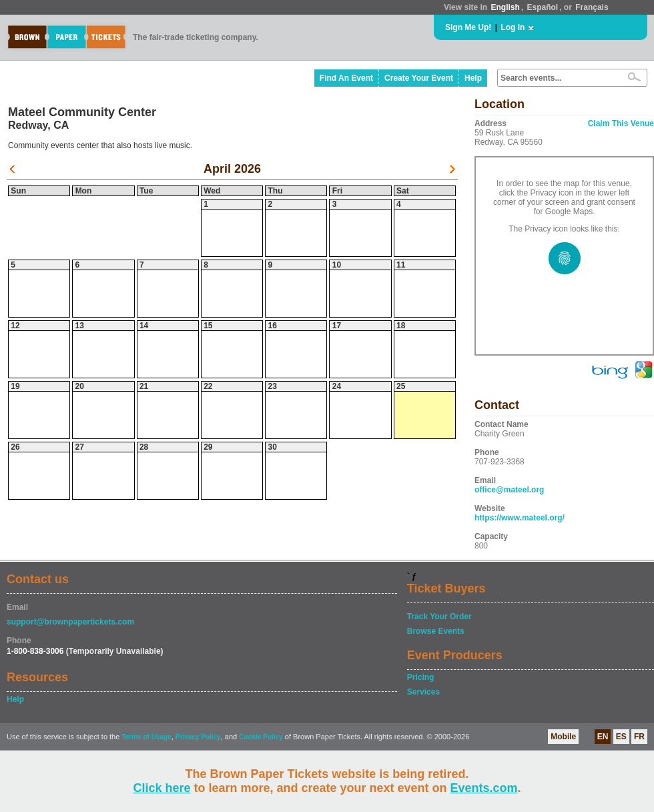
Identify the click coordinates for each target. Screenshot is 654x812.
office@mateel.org (509, 490)
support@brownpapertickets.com (70, 622)
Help (473, 78)
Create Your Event (419, 78)
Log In (513, 27)
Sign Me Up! (468, 27)
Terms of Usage (146, 737)
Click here (161, 788)
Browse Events (436, 631)
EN (603, 737)
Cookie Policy (261, 737)
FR (639, 737)
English (505, 7)
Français (592, 7)
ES (621, 737)
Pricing (421, 677)
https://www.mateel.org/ (520, 518)
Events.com (484, 788)
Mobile (563, 737)
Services (423, 692)
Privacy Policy (198, 737)
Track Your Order (439, 617)
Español (543, 7)
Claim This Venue (621, 123)
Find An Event (346, 78)
